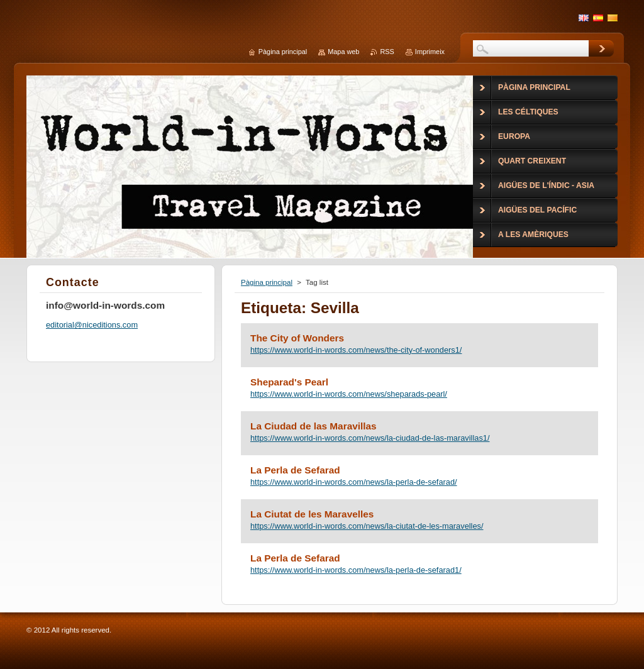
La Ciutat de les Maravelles (312, 514)
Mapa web (343, 52)
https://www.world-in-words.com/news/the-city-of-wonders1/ (356, 350)
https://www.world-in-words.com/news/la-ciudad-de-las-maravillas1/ (370, 438)
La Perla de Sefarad (295, 470)
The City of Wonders (297, 338)
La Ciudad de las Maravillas (314, 426)
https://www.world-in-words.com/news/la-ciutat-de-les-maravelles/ (367, 526)
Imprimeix (430, 52)
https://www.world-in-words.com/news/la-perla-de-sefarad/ (354, 482)
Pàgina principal (267, 282)
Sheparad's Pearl (289, 382)
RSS (387, 52)
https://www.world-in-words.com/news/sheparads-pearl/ (349, 394)
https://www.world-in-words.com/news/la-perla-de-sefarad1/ (356, 570)
